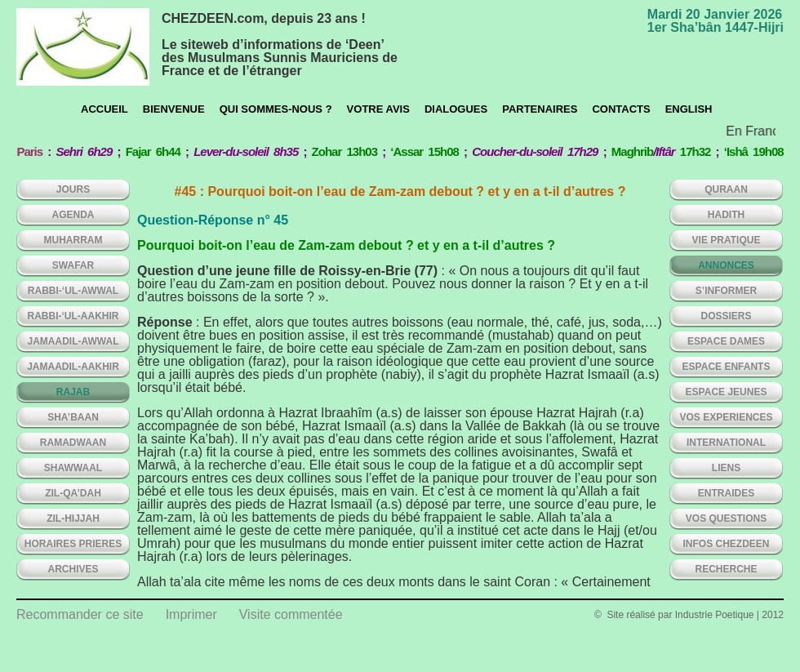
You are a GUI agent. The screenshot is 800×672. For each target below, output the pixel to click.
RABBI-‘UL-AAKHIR (73, 316)
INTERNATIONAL (726, 443)
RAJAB (73, 392)
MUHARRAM (73, 240)
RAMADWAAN (73, 443)
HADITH (726, 215)
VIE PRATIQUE (727, 240)
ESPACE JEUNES (727, 392)
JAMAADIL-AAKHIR (73, 367)
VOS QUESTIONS (726, 518)
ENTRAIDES (726, 493)
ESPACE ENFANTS (727, 367)
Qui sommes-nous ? (276, 109)
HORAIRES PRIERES (73, 544)
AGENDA (73, 215)
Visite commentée (291, 614)
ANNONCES (726, 265)
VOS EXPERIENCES (726, 417)
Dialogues (456, 109)
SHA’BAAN (73, 417)
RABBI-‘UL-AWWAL (73, 291)
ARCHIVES (73, 569)
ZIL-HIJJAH (73, 518)
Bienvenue (174, 109)
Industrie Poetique (715, 615)
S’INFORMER (726, 291)
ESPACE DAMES (726, 341)
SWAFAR (73, 265)
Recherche (726, 569)
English (689, 109)
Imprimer (191, 614)
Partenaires (540, 109)
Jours (73, 189)
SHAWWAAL (73, 468)
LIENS (726, 468)
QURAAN (726, 189)
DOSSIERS (726, 316)
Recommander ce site (80, 614)
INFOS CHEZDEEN (726, 544)
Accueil (104, 109)
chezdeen (83, 47)
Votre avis (378, 109)
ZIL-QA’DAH (73, 493)
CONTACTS (621, 109)
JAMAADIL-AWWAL (73, 341)
